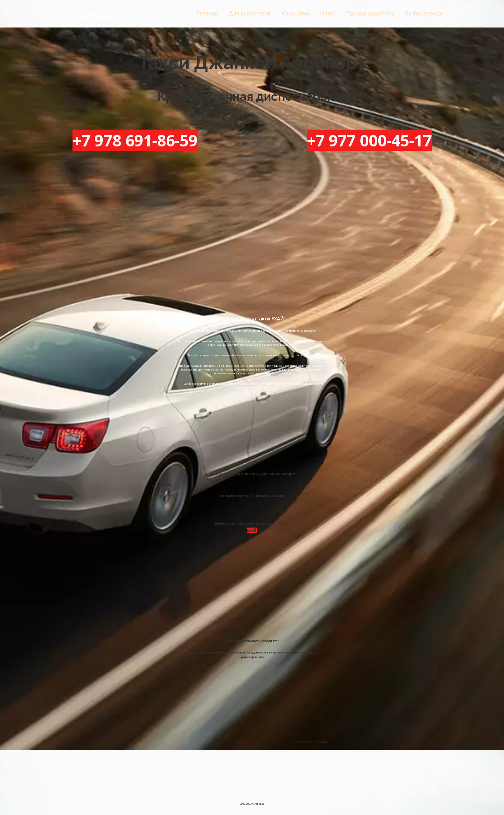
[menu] (294, 14)
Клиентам (295, 13)
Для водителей (250, 13)
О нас (327, 13)
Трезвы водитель (370, 13)
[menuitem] (207, 14)
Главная (207, 13)
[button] (423, 14)
